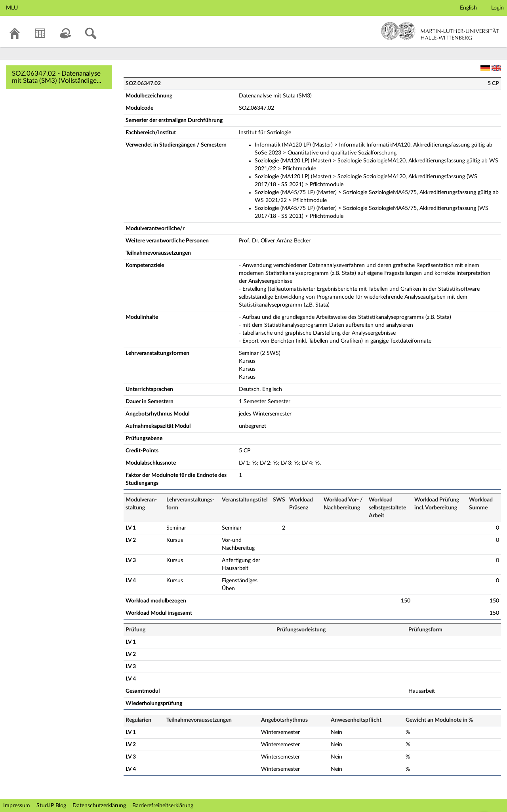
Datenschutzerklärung (99, 806)
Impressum (17, 806)
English (468, 8)
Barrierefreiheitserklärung (163, 806)
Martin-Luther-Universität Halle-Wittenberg (440, 31)
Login (497, 8)
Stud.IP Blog (51, 806)
